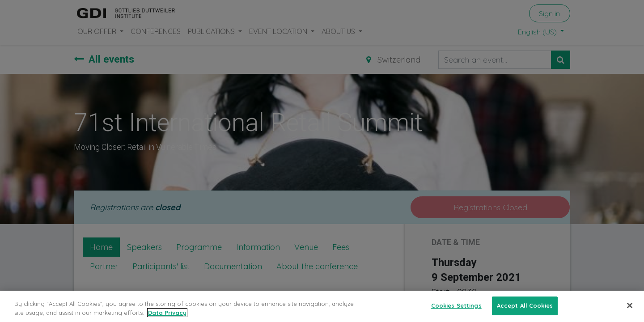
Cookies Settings (456, 311)
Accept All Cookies (525, 311)
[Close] (630, 311)
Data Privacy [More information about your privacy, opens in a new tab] (167, 318)
